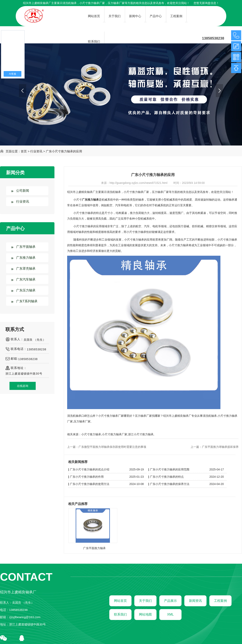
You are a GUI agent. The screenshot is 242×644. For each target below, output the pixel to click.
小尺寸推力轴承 (91, 434)
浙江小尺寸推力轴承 (141, 434)
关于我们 (145, 601)
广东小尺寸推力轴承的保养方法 (170, 484)
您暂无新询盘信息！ (206, 3)
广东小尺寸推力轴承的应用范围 (170, 469)
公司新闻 (23, 191)
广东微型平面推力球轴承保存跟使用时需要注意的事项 (112, 447)
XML (171, 614)
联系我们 (120, 614)
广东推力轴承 (26, 258)
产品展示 (170, 601)
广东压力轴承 (26, 290)
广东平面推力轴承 (94, 548)
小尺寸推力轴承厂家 (115, 434)
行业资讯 (36, 151)
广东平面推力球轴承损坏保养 (220, 447)
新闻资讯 (195, 601)
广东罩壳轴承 (26, 269)
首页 (24, 151)
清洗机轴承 (70, 3)
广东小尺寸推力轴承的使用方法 (90, 484)
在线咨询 (23, 386)
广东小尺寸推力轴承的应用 (64, 151)
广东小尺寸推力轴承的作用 (87, 477)
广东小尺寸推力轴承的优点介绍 (90, 469)
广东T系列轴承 (27, 301)
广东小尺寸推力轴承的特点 (167, 477)
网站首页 (120, 601)
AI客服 (12, 74)
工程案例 (220, 601)
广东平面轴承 (26, 247)
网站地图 (145, 614)
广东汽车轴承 (26, 279)
